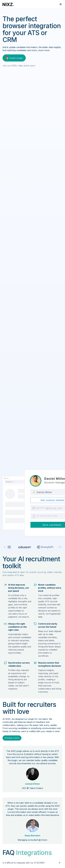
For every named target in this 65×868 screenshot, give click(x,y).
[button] (61, 4)
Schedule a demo (12, 738)
